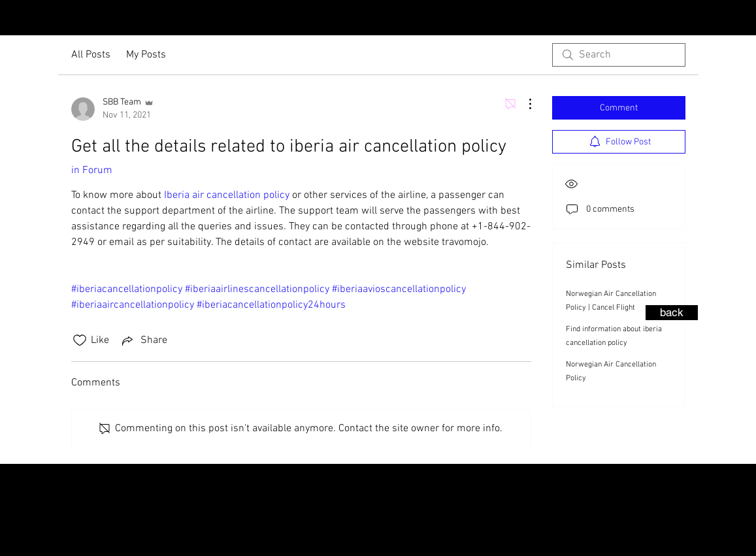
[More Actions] (523, 104)
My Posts (146, 55)
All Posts (91, 55)
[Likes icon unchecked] (80, 340)
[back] (672, 313)
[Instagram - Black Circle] (722, 19)
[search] (619, 55)
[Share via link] (143, 340)
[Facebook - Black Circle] (743, 19)
